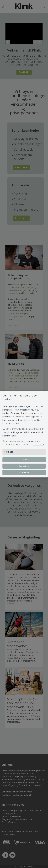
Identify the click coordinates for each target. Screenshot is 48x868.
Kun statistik (24, 466)
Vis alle (10, 452)
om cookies (38, 444)
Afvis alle (24, 460)
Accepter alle (24, 472)
